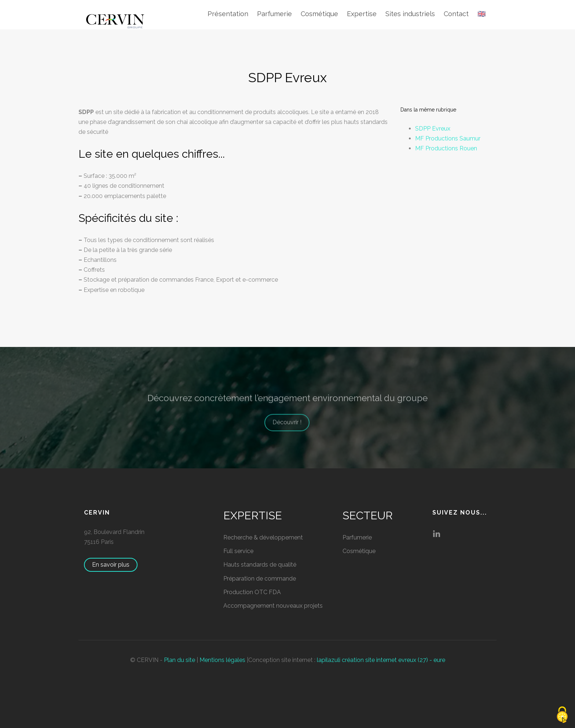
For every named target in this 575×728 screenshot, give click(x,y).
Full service (238, 551)
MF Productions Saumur (448, 138)
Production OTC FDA (252, 592)
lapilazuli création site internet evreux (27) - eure (381, 660)
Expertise (362, 14)
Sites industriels (410, 14)
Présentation (228, 14)
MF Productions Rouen (446, 148)
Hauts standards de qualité (260, 565)
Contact (456, 14)
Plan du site (180, 660)
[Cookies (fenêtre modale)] (562, 715)
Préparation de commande (260, 579)
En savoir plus (114, 565)
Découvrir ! (291, 429)
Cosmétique (319, 14)
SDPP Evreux (433, 129)
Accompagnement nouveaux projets (273, 606)
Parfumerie (274, 14)
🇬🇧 (481, 14)
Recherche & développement (263, 537)
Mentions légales (222, 660)
